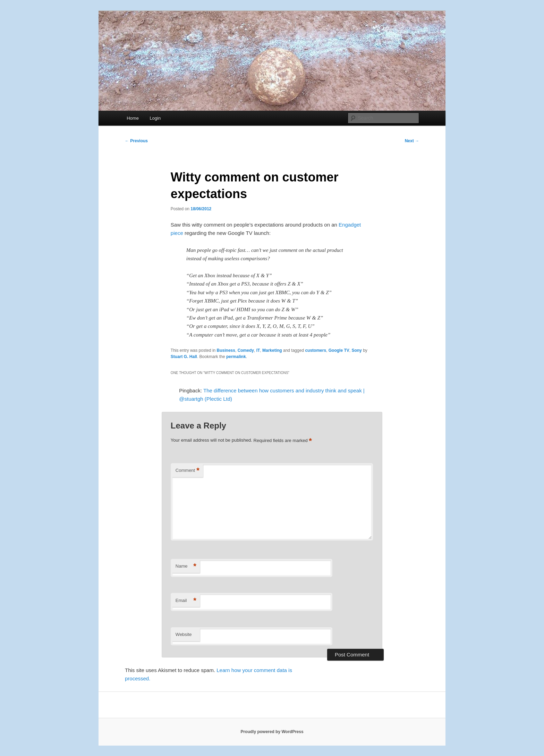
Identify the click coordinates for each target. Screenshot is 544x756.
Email (186, 601)
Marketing (272, 350)
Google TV (339, 350)
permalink (236, 357)
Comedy (246, 350)
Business (226, 350)
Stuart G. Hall (184, 357)
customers (316, 350)
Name (186, 566)
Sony (356, 350)
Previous (136, 141)
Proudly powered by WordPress (272, 732)
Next (412, 141)
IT (258, 350)
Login (155, 118)
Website (184, 634)
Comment (188, 471)
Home (133, 118)
